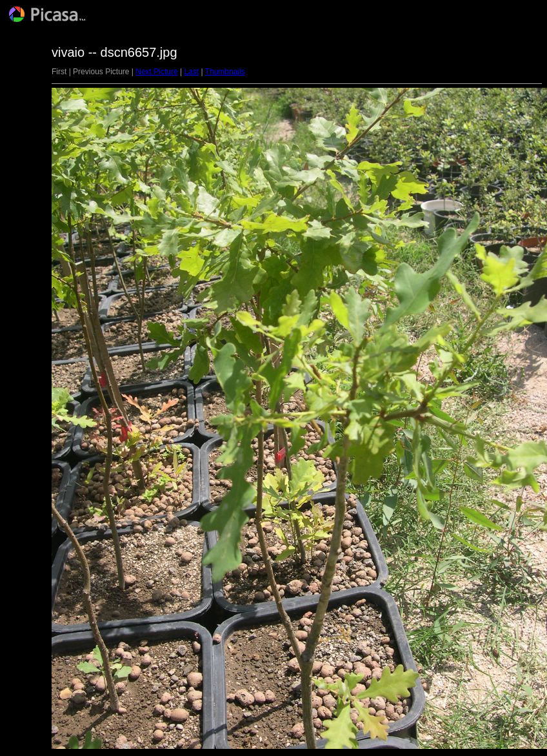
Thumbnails (225, 72)
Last (191, 72)
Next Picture (156, 72)
